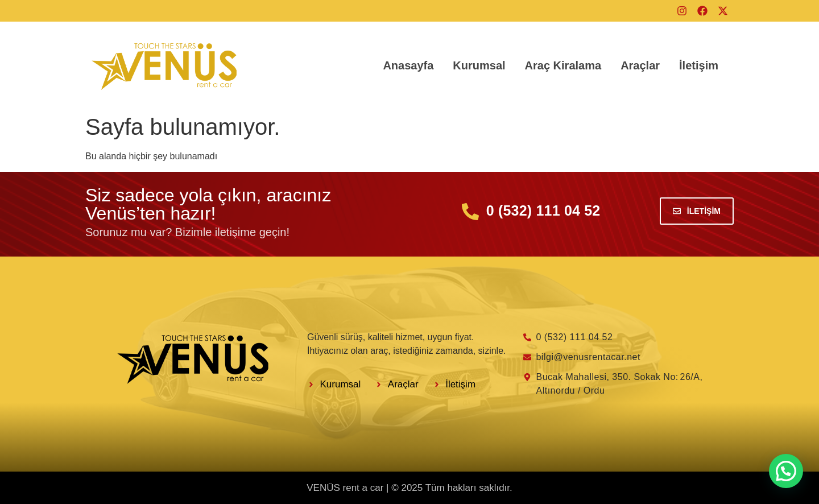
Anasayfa (408, 65)
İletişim (699, 65)
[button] (786, 471)
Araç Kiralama (563, 65)
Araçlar (640, 65)
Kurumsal (479, 65)
